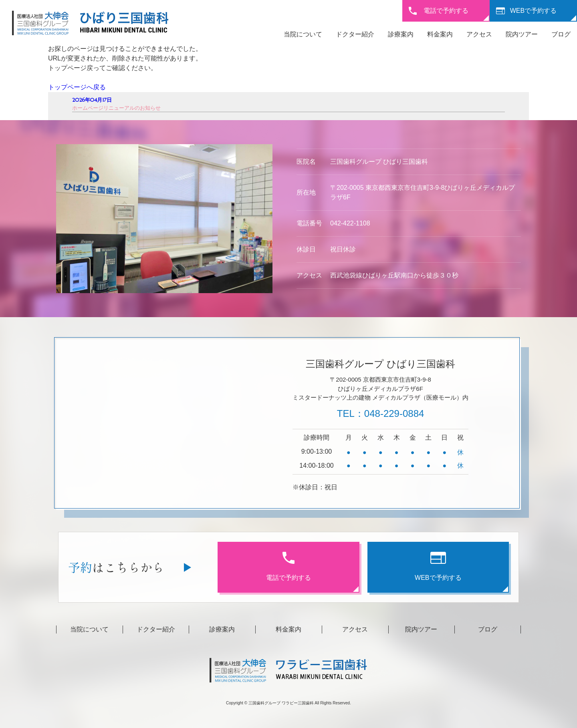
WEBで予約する (533, 11)
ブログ (561, 34)
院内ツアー (522, 34)
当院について (303, 34)
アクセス (479, 34)
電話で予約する (446, 11)
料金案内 (440, 34)
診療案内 (401, 34)
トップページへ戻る (77, 87)
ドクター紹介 (355, 34)
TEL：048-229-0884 (380, 413)
